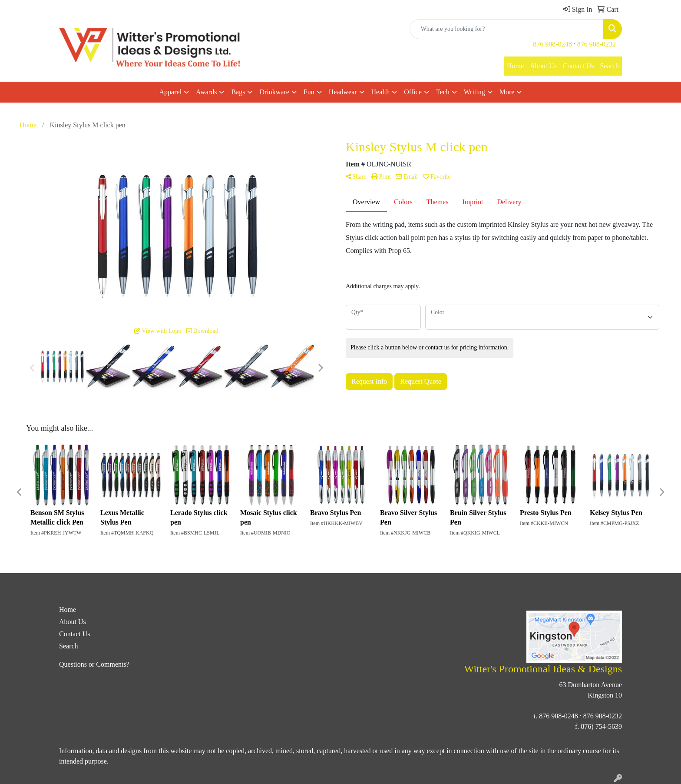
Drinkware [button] (274, 92)
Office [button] (413, 92)
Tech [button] (443, 92)
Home (515, 66)
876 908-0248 (552, 44)
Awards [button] (206, 92)
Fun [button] (309, 92)
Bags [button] (238, 92)
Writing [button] (474, 92)
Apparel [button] (171, 92)
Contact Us (579, 66)
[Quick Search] (507, 29)
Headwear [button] (343, 92)
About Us (543, 66)
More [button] (507, 92)
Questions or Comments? (94, 664)
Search (609, 66)
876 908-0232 (597, 44)
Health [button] (381, 92)
